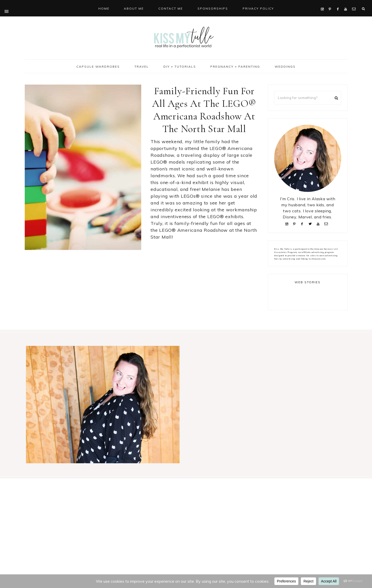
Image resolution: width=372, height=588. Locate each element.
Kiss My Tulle (186, 37)
